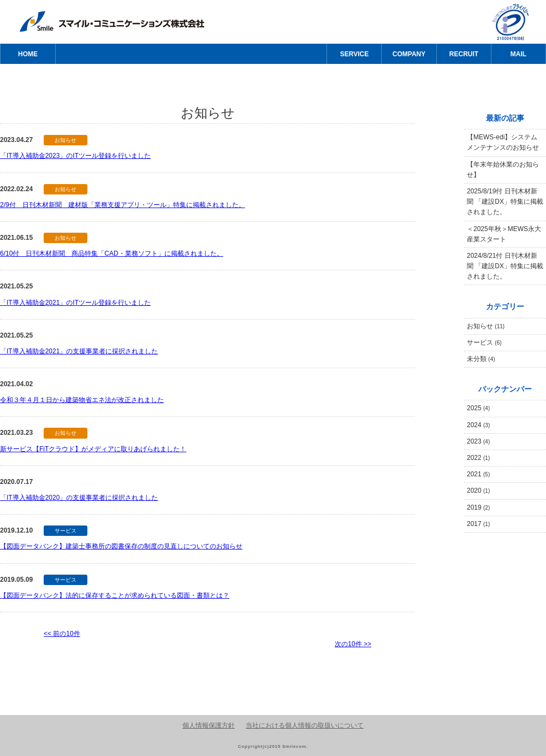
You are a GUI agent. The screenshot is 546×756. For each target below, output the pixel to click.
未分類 (481, 359)
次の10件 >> (353, 644)
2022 (478, 458)
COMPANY (409, 54)
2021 (478, 474)
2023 (478, 441)
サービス (484, 342)
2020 (478, 491)
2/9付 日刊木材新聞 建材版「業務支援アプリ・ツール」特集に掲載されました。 (123, 205)
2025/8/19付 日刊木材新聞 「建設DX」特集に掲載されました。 (505, 202)
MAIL (518, 54)
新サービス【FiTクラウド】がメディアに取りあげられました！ (93, 449)
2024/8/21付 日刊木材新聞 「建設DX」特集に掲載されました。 (505, 266)
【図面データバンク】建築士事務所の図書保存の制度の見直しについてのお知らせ (121, 546)
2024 (478, 425)
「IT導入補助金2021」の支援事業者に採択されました (79, 351)
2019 (478, 507)
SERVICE (354, 54)
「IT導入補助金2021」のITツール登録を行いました (75, 303)
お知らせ (486, 326)
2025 (478, 408)
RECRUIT (464, 54)
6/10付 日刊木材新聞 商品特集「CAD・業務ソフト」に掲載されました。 (112, 253)
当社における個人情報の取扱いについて (305, 725)
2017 (478, 524)
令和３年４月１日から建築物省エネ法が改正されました (82, 400)
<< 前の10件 (62, 634)
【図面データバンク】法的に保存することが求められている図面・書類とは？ (115, 595)
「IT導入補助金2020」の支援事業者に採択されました (79, 498)
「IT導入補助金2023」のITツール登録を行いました (75, 156)
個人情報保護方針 (209, 725)
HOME (28, 54)
